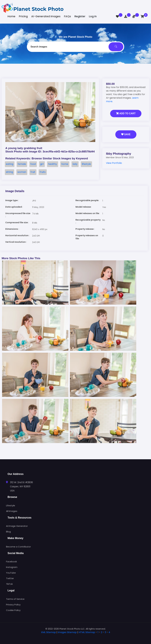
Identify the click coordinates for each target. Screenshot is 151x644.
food (33, 164)
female (22, 164)
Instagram (12, 567)
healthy (52, 164)
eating (10, 164)
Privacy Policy (13, 605)
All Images (12, 511)
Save (126, 134)
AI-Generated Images (46, 16)
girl (42, 164)
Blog (8, 532)
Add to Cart (126, 113)
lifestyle (86, 164)
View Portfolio (114, 163)
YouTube (11, 573)
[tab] (75, 637)
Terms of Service (15, 599)
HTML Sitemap (87, 632)
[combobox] (75, 47)
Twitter (10, 578)
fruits (43, 172)
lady (75, 164)
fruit (33, 172)
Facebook (11, 562)
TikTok (9, 584)
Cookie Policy (13, 610)
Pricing (23, 16)
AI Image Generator (17, 526)
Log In (93, 16)
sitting (9, 172)
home (65, 164)
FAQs (67, 16)
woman (22, 172)
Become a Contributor (18, 547)
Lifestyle (11, 505)
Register (80, 16)
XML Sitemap (48, 632)
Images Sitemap (67, 632)
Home (11, 16)
